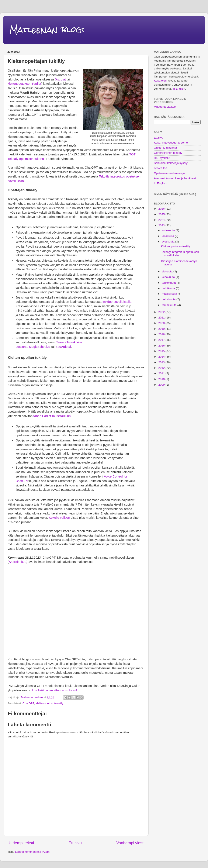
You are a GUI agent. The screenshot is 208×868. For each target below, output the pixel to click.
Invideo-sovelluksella (117, 302)
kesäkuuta (169, 277)
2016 (162, 346)
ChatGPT (28, 703)
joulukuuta (169, 230)
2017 (162, 340)
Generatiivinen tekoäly (168, 153)
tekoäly (59, 703)
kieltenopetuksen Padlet (24, 84)
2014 (162, 357)
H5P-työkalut (162, 158)
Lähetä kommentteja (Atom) (33, 852)
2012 (162, 368)
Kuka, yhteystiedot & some (171, 143)
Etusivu (75, 843)
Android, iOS (18, 562)
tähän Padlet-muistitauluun (52, 416)
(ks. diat (60, 79)
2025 (162, 214)
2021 (162, 318)
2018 (162, 334)
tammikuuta (170, 305)
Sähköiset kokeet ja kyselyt (171, 163)
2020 (162, 323)
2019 (162, 329)
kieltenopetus (44, 703)
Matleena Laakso (165, 107)
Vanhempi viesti (130, 843)
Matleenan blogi (47, 30)
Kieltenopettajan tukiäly (176, 246)
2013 (162, 362)
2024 (162, 220)
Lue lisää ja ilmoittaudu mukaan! (55, 690)
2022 (162, 312)
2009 (162, 385)
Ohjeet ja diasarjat (165, 148)
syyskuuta (169, 242)
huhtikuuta (169, 288)
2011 (162, 373)
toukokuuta (169, 283)
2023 (162, 225)
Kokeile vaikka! (59, 518)
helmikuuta (169, 299)
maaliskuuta (170, 294)
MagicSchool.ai (40, 347)
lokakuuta (168, 236)
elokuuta (168, 271)
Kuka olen (160, 81)
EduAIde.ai (63, 347)
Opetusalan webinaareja (169, 173)
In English (179, 89)
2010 (162, 379)
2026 (162, 209)
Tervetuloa (160, 168)
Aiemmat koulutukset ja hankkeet (175, 178)
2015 (162, 351)
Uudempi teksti (21, 843)
